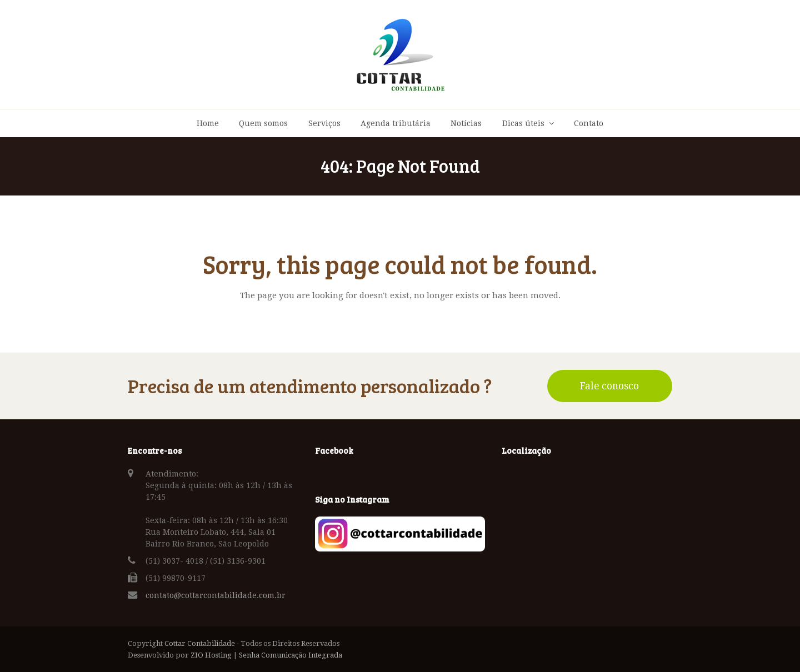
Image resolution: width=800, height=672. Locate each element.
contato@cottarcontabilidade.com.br (216, 595)
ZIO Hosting (211, 655)
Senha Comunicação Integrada (291, 655)
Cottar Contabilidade (200, 643)
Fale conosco (609, 386)
